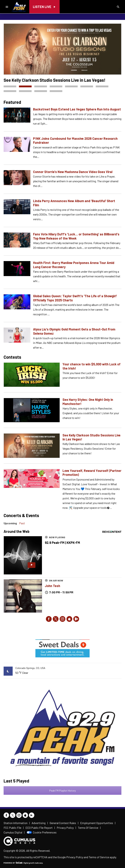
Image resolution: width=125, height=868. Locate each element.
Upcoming (10, 523)
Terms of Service (99, 857)
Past (22, 523)
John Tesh (52, 586)
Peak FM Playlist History (62, 791)
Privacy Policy (75, 857)
